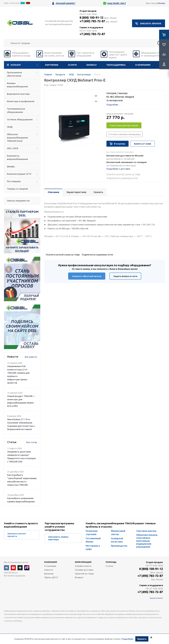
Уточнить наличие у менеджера (125, 134)
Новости (49, 570)
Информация (83, 562)
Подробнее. (128, 639)
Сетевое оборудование (20, 119)
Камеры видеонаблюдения (17, 85)
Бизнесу (92, 65)
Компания (51, 562)
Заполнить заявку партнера (58, 538)
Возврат (79, 577)
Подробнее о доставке (118, 169)
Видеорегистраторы (18, 94)
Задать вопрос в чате (125, 276)
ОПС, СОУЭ (13, 148)
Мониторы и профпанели (21, 101)
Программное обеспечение (14, 74)
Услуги (72, 65)
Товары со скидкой (17, 189)
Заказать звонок (151, 23)
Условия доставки (84, 570)
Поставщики (14, 181)
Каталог (16, 65)
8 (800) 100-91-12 (91, 17)
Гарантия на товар (84, 574)
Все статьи (32, 442)
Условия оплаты (83, 566)
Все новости (31, 357)
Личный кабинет (66, 3)
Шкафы (11, 166)
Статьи (109, 566)
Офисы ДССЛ (51, 577)
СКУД (10, 127)
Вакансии (49, 574)
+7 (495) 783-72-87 (92, 21)
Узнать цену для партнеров (124, 125)
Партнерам (52, 65)
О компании (143, 65)
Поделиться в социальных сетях (122, 178)
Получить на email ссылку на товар (123, 174)
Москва (161, 3)
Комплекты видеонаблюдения (17, 157)
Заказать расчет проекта (17, 535)
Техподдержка (116, 65)
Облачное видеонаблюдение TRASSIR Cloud (17, 138)
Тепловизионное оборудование (16, 110)
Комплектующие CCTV (19, 174)
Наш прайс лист (117, 3)
